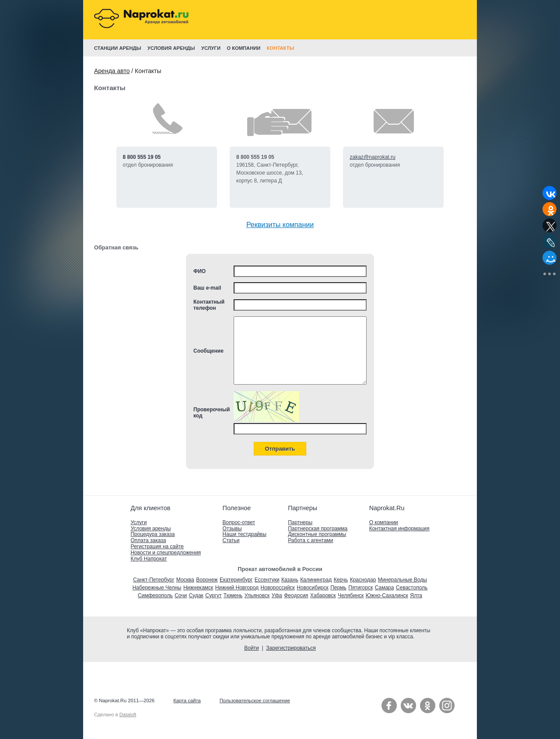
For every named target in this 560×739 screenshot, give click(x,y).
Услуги (138, 522)
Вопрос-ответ (239, 522)
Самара (385, 588)
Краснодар (363, 580)
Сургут (213, 595)
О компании (384, 522)
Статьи (231, 540)
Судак (196, 595)
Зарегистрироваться (291, 648)
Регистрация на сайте (157, 546)
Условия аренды (150, 529)
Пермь (338, 588)
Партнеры (300, 522)
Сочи (181, 595)
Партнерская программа (318, 529)
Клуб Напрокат (149, 559)
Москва (185, 580)
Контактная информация (399, 529)
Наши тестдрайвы (245, 534)
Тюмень (233, 595)
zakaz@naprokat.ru (372, 157)
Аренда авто (112, 71)
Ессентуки (267, 580)
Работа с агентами (310, 540)
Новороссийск (278, 588)
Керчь (341, 580)
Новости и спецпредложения (166, 553)
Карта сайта (187, 700)
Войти (252, 648)
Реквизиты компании (280, 225)
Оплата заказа (148, 540)
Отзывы (232, 529)
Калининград (316, 580)
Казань (290, 580)
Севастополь (412, 588)
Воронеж (207, 580)
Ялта (416, 595)
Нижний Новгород (237, 588)
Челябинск (351, 595)
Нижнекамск (198, 588)
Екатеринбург (236, 580)
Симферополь (155, 595)
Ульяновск (257, 595)
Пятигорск (360, 588)
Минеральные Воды (402, 580)
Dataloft (128, 714)
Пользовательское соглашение (255, 700)
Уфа (277, 595)
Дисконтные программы (317, 534)
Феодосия (296, 595)
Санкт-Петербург (154, 580)
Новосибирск (312, 588)
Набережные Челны (157, 588)
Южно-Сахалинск (387, 595)
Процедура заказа (152, 534)
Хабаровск (323, 595)
